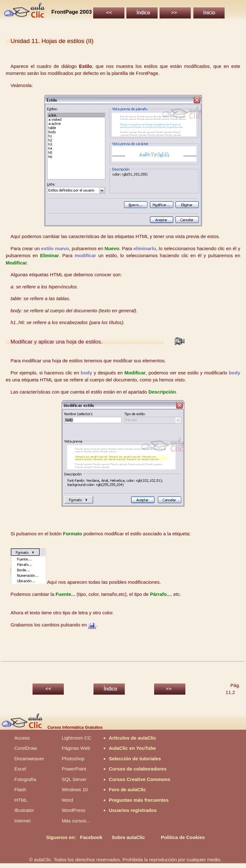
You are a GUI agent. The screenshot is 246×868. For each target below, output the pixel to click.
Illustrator (24, 810)
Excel (20, 769)
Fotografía (25, 779)
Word (67, 800)
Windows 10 (75, 789)
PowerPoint (74, 769)
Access (22, 738)
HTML (21, 800)
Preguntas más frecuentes (139, 800)
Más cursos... (76, 821)
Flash (20, 789)
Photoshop (73, 759)
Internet (22, 821)
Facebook (91, 837)
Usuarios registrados (133, 810)
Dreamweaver (29, 759)
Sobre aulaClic (128, 837)
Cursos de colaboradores (138, 769)
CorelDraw (26, 748)
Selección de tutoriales (135, 759)
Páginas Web (76, 748)
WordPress (73, 810)
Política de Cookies (183, 837)
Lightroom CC (76, 738)
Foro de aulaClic (127, 789)
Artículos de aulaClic (132, 738)
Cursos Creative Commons (140, 779)
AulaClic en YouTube (132, 748)
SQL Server (74, 779)
